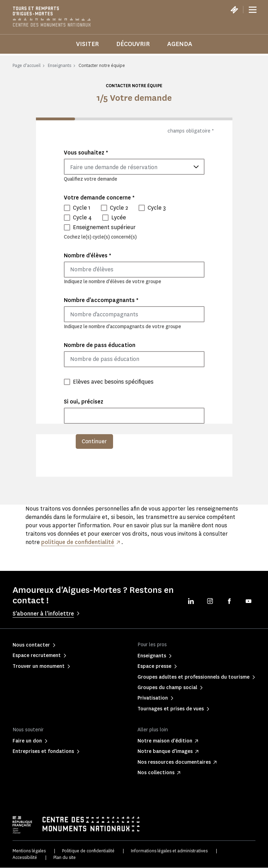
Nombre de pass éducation (100, 345)
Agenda (180, 44)
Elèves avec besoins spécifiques (113, 382)
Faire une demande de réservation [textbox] (114, 167)
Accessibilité (25, 857)
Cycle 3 (157, 208)
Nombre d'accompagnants (101, 300)
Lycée (119, 217)
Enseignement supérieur (104, 227)
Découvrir (133, 44)
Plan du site (65, 857)
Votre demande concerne (99, 198)
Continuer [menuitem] (95, 441)
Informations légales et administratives (169, 851)
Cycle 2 (119, 208)
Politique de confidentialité (88, 851)
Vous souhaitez (86, 153)
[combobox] (134, 167)
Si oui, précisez (84, 402)
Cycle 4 (82, 217)
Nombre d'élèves (88, 255)
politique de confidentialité (78, 542)
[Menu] (253, 10)
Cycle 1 (82, 208)
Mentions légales (29, 851)
